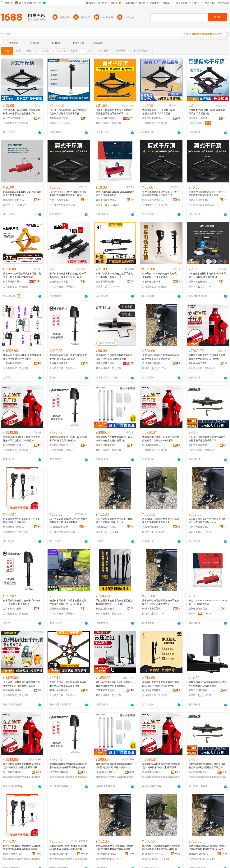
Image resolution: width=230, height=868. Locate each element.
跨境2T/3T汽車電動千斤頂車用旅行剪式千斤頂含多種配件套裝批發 (22, 275)
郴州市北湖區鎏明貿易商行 (153, 609)
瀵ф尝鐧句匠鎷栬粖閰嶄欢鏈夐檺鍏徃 (106, 772)
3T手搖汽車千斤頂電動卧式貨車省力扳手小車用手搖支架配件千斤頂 (22, 112)
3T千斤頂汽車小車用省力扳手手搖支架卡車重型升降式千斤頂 (114, 275)
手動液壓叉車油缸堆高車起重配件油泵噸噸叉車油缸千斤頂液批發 (114, 602)
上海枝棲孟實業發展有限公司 (14, 363)
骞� (38, 772)
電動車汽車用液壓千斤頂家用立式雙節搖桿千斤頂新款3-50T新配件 (207, 357)
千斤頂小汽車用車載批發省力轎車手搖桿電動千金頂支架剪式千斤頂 (68, 275)
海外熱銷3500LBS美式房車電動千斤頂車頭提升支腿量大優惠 (160, 275)
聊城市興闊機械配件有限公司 (106, 282)
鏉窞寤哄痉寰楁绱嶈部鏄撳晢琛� (14, 854)
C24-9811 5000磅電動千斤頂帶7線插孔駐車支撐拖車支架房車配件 (68, 112)
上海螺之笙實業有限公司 (60, 363)
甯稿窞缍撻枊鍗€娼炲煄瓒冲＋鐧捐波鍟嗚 (153, 772)
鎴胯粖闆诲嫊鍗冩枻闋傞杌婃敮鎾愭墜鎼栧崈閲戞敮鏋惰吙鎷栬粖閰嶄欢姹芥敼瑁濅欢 (22, 848)
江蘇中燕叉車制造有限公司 (106, 690)
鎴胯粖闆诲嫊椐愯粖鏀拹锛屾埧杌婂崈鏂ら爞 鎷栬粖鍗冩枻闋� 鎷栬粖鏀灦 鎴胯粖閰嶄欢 (68, 766)
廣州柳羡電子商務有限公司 (199, 363)
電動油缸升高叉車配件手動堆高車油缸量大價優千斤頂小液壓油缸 (114, 684)
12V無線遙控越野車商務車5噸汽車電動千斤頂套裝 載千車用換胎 (207, 275)
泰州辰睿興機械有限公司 (14, 690)
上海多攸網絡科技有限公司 (14, 609)
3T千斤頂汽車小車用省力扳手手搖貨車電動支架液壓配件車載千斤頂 (68, 194)
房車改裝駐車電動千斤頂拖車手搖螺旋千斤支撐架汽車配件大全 (161, 357)
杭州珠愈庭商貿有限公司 (153, 690)
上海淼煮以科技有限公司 (106, 527)
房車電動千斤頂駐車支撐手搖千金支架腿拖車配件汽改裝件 (21, 521)
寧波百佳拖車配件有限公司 (106, 445)
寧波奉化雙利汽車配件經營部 (153, 282)
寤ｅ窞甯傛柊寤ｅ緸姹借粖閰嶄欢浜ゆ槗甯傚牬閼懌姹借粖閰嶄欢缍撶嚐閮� (199, 772)
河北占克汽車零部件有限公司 (14, 118)
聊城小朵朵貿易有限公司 (60, 690)
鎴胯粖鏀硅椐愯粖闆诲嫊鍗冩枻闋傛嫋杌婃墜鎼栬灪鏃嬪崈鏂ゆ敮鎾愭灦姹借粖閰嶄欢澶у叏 (115, 848)
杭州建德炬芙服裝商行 (106, 609)
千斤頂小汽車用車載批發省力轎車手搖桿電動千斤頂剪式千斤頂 (207, 439)
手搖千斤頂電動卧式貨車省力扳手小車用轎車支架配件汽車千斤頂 (207, 194)
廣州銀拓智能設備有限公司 (60, 609)
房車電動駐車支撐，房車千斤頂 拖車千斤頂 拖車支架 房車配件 (68, 357)
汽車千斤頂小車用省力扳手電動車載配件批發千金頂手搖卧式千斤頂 (114, 112)
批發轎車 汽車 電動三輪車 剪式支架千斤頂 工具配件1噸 (207, 112)
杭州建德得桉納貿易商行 (14, 527)
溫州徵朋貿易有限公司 (153, 363)
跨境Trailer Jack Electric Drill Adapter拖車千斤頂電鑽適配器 (22, 194)
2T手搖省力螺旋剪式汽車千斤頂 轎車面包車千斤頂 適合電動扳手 (68, 521)
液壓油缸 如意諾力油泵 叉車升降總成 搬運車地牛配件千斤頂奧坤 (22, 357)
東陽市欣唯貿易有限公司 (14, 200)
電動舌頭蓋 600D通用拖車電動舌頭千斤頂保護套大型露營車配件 (208, 684)
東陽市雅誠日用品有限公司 (199, 690)
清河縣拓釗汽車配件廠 (60, 282)
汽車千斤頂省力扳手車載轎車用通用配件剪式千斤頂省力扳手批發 (68, 684)
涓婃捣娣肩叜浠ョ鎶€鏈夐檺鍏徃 (106, 854)
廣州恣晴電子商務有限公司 (14, 445)
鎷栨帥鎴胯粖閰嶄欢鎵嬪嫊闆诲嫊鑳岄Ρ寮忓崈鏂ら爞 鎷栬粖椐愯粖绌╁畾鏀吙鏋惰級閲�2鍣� (114, 766)
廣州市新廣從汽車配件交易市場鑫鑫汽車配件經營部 (199, 445)
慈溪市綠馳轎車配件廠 (60, 527)
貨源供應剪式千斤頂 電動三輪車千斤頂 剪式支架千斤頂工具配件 (161, 112)
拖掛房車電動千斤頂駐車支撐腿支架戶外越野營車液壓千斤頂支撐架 (68, 602)
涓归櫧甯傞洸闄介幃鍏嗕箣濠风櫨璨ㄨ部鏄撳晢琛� (153, 854)
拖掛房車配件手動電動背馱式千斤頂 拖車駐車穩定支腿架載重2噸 (114, 439)
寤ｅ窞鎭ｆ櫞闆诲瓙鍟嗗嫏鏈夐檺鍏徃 (14, 772)
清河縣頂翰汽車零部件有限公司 (106, 118)
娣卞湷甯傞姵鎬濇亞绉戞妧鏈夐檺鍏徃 (60, 772)
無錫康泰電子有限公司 (60, 118)
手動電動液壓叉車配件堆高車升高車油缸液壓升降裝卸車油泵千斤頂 (161, 684)
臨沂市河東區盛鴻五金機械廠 (153, 118)
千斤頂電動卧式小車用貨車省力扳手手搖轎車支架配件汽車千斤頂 (161, 194)
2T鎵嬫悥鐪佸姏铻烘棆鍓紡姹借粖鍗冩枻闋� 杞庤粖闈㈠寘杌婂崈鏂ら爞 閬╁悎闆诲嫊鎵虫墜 (68, 848)
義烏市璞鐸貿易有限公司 (106, 200)
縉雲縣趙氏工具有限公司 (14, 282)
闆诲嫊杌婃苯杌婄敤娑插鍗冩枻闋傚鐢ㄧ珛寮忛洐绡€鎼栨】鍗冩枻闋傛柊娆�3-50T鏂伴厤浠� (22, 766)
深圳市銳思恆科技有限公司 (60, 445)
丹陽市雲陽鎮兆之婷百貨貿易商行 (153, 527)
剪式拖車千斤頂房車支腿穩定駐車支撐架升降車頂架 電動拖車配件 (114, 357)
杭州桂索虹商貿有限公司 (199, 527)
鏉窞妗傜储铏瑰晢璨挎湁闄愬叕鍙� (199, 854)
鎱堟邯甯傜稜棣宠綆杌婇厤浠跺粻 (60, 854)
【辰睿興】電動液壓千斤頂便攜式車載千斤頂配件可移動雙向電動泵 (21, 684)
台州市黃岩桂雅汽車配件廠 (199, 282)
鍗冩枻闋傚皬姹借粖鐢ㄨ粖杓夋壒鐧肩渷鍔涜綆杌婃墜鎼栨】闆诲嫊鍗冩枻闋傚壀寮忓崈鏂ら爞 (207, 766)
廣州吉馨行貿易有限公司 (199, 609)
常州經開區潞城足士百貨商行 (153, 445)
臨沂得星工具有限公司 (199, 118)
